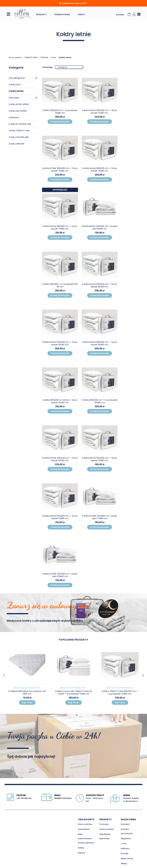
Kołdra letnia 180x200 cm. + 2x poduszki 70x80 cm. (100, 169)
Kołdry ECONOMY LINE (20, 124)
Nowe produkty (107, 829)
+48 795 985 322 (24, 798)
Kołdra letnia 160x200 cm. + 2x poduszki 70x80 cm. (60, 227)
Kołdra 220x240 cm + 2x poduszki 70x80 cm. (60, 112)
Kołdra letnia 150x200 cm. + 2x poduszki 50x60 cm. (100, 285)
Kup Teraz (27, 702)
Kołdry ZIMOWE (17, 144)
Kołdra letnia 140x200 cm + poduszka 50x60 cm (100, 227)
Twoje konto (86, 819)
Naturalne (14, 98)
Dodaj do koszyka (60, 122)
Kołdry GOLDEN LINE (19, 137)
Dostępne (62, 67)
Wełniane (14, 117)
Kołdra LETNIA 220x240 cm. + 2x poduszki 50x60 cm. (60, 459)
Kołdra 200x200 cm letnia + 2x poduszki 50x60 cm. (60, 401)
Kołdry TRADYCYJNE (19, 131)
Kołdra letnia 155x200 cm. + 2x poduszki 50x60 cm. (60, 343)
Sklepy (124, 863)
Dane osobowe (85, 824)
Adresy (81, 848)
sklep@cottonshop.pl (63, 798)
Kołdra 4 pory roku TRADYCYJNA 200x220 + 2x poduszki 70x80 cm (74, 692)
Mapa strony (127, 858)
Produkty (41, 15)
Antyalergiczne (17, 78)
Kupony (81, 853)
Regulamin (126, 838)
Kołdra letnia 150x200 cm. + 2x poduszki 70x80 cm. (100, 459)
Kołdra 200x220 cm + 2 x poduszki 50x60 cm (100, 401)
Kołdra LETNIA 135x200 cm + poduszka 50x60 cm (60, 575)
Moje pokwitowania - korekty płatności (86, 838)
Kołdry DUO (15, 84)
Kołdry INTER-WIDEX (19, 104)
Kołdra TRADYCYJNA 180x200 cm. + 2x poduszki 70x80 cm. (120, 692)
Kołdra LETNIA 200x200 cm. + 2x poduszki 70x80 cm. (60, 169)
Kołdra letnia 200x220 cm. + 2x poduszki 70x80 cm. (100, 112)
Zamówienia (84, 829)
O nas (124, 843)
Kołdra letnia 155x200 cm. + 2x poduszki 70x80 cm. (60, 517)
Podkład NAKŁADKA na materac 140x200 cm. (27, 692)
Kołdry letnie (16, 91)
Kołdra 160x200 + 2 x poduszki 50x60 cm (60, 285)
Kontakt (120, 15)
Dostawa (125, 824)
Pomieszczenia (62, 15)
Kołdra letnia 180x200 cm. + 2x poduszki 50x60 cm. (100, 343)
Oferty (81, 15)
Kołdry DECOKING (18, 111)
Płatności (125, 848)
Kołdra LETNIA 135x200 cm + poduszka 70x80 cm (100, 517)
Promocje (104, 824)
